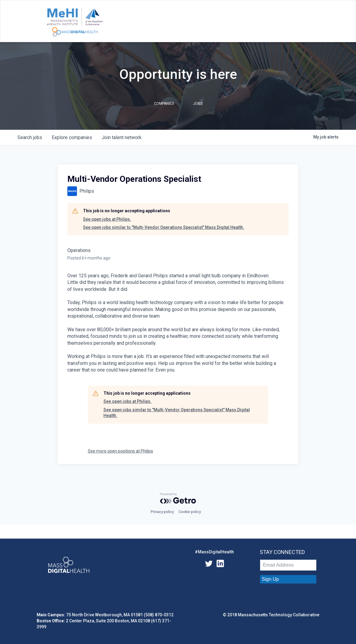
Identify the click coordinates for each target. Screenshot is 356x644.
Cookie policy (190, 512)
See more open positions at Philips (120, 451)
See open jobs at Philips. (107, 219)
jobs (30, 137)
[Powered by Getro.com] (178, 498)
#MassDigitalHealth (214, 552)
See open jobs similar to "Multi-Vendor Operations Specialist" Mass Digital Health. (164, 227)
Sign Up (270, 579)
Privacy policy (162, 512)
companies (72, 137)
